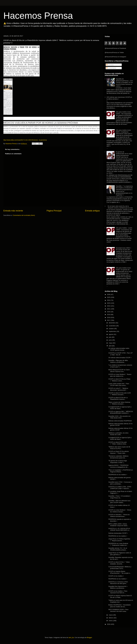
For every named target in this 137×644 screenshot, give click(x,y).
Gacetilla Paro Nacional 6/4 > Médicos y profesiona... (118, 587)
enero (111, 621)
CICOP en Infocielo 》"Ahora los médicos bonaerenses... (119, 515)
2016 (109, 624)
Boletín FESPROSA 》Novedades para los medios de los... (120, 606)
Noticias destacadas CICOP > (118, 533)
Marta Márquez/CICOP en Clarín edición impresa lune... (119, 371)
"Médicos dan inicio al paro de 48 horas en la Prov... (119, 448)
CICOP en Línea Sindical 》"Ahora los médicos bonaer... (120, 511)
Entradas (110, 65)
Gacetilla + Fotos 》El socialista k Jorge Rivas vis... (119, 497)
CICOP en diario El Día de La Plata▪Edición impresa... (118, 398)
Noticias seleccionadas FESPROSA (120, 421)
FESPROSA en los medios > (118, 475)
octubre (111, 329)
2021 (109, 309)
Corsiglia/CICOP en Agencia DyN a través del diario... (120, 408)
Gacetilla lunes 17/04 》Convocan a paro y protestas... (120, 483)
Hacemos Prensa (38, 16)
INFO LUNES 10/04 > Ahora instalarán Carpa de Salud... (118, 525)
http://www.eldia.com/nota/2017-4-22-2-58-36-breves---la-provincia (25, 140)
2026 (109, 294)
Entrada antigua (92, 211)
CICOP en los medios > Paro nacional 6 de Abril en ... (118, 592)
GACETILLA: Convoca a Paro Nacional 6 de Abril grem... (118, 583)
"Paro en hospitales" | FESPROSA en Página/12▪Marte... (121, 471)
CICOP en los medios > (116, 576)
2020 (109, 312)
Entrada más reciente (13, 211)
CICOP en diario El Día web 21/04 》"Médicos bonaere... (120, 394)
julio (110, 337)
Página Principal (54, 211)
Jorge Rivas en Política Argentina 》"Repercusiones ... (119, 540)
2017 (109, 320)
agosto (111, 334)
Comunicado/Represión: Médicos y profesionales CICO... (120, 568)
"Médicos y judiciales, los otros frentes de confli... (118, 434)
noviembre (112, 326)
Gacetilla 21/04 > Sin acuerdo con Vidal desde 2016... (119, 417)
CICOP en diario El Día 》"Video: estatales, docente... (119, 563)
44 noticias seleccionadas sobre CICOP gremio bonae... (119, 349)
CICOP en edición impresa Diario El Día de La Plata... (120, 596)
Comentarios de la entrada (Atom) (24, 215)
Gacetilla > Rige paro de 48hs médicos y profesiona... (118, 361)
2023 (109, 303)
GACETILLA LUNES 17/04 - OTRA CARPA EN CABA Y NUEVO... (120, 488)
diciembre (112, 323)
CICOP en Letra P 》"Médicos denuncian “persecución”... (118, 389)
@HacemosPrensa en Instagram (115, 57)
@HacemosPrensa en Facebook (115, 48)
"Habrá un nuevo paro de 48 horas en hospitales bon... (121, 601)
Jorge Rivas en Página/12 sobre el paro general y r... (120, 554)
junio (111, 340)
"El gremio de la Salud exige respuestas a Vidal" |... (118, 462)
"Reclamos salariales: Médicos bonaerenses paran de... (118, 457)
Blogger (89, 637)
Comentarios (111, 68)
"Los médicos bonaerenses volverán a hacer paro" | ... (120, 366)
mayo (111, 343)
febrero (111, 618)
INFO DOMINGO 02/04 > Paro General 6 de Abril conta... (118, 610)
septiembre (113, 331)
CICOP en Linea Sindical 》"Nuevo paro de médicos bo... (120, 375)
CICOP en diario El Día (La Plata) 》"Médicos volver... (119, 380)
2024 (109, 300)
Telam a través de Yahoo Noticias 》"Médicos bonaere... (119, 403)
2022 (109, 306)
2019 (109, 315)
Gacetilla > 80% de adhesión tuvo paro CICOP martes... (119, 502)
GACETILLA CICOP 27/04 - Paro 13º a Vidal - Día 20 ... (120, 354)
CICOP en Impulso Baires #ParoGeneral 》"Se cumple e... (120, 572)
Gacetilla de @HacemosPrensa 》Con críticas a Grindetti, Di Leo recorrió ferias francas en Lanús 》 (124, 82)
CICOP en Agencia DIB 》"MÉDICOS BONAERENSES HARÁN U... (121, 412)
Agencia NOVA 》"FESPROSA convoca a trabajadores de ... (119, 466)
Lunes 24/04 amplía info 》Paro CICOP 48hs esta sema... (119, 385)
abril (110, 346)
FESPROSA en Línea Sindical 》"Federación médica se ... (118, 544)
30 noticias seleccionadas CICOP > (120, 358)
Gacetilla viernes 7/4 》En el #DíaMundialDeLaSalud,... (118, 549)
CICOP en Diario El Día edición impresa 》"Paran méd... (119, 452)
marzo (111, 615)
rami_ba (71, 637)
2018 (109, 317)
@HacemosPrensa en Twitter (114, 53)
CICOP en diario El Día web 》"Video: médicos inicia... (118, 443)
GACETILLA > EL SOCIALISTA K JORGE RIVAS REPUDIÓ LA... (119, 529)
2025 (109, 297)
